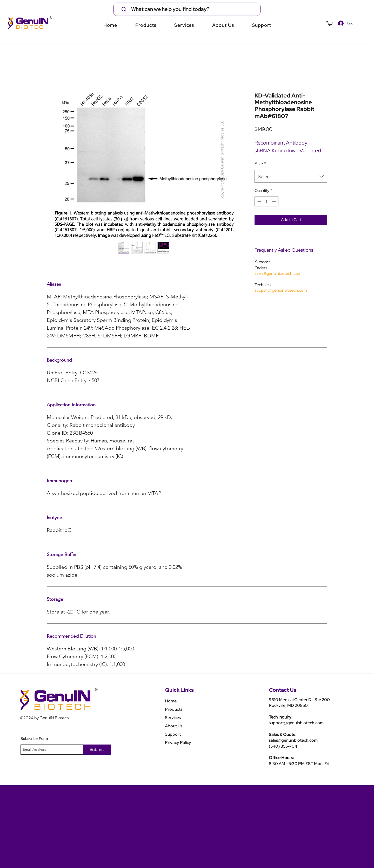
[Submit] (97, 750)
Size (260, 164)
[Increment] (274, 202)
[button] (330, 23)
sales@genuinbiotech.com (293, 740)
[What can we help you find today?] (190, 9)
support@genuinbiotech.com (296, 723)
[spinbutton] (267, 202)
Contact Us (283, 690)
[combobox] (291, 177)
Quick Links (179, 690)
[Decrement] (259, 202)
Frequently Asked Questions (284, 250)
